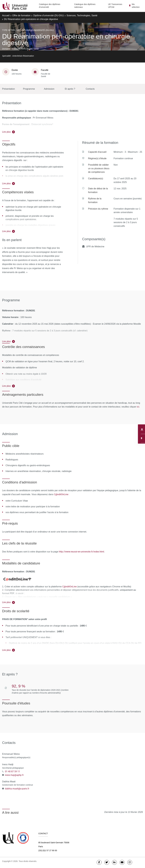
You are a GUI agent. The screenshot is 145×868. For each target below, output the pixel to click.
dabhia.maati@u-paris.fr (17, 789)
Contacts (90, 89)
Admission (49, 89)
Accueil (6, 15)
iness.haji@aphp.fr (14, 775)
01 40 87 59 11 (12, 771)
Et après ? (70, 89)
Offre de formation (21, 15)
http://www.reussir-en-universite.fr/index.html (81, 552)
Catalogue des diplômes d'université (50, 6)
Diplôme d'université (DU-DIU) (48, 15)
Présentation (8, 89)
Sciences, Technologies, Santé (82, 15)
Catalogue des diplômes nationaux (85, 6)
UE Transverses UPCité (115, 6)
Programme (29, 89)
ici (138, 407)
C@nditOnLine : (62, 494)
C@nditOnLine (69, 586)
